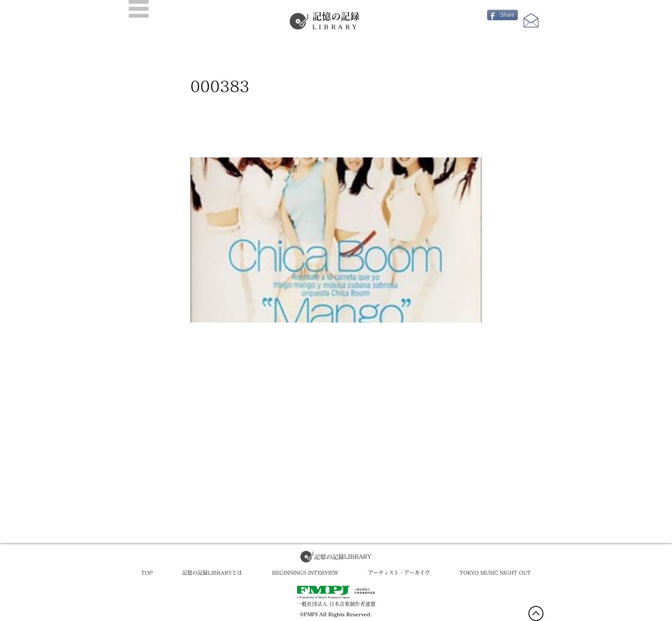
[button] (139, 9)
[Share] (502, 15)
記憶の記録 (336, 21)
